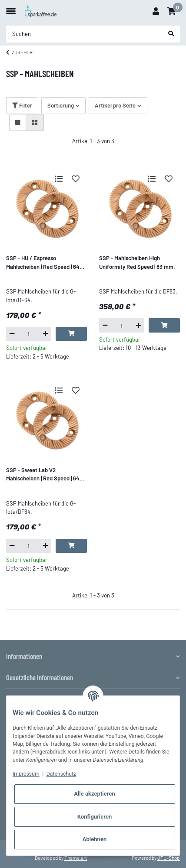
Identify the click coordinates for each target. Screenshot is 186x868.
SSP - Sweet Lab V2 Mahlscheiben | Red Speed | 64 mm (43, 475)
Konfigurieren (95, 817)
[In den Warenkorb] (71, 334)
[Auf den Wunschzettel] (76, 179)
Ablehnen (95, 839)
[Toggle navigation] (11, 7)
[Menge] (29, 334)
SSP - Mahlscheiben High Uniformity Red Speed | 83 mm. (137, 262)
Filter (22, 105)
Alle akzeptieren (95, 794)
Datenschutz (61, 774)
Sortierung (61, 105)
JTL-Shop (169, 858)
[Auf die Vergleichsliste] (59, 179)
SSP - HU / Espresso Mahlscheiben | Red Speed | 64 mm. (43, 263)
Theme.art (76, 858)
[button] (156, 11)
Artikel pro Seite (115, 105)
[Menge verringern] (12, 334)
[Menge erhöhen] (45, 334)
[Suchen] (84, 34)
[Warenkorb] (171, 11)
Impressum (26, 774)
